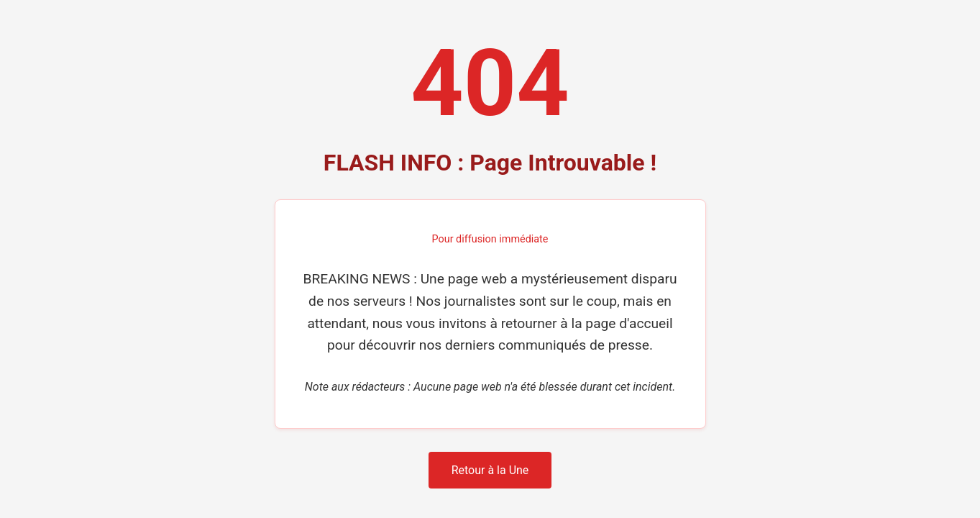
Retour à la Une (490, 470)
